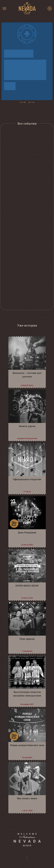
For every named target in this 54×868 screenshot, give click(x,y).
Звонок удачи (27, 426)
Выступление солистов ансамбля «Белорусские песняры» (27, 696)
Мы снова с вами (27, 798)
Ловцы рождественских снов (27, 745)
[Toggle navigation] (4, 8)
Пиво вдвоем (27, 639)
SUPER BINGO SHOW (27, 586)
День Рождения (27, 532)
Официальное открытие (27, 479)
